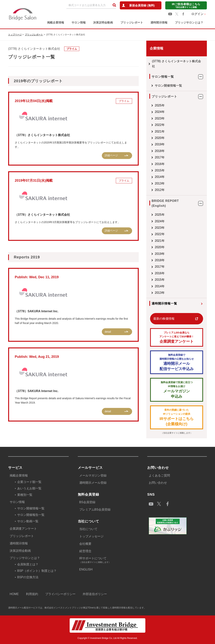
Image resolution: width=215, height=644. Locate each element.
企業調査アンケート (177, 337)
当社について (88, 529)
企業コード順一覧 (29, 482)
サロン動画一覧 (28, 521)
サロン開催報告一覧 (31, 515)
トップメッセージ (91, 536)
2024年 (160, 112)
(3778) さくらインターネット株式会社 (176, 64)
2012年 (160, 190)
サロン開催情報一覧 (168, 86)
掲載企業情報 (56, 22)
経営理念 (85, 551)
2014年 (160, 177)
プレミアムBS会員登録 (95, 510)
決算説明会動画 (103, 22)
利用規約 (32, 594)
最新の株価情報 (164, 319)
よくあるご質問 (159, 475)
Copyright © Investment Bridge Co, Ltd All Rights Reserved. (108, 638)
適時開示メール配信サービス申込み (177, 362)
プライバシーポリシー (60, 594)
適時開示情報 (159, 22)
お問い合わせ (158, 483)
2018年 (160, 151)
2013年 (160, 183)
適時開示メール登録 (93, 483)
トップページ (15, 35)
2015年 (160, 170)
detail (108, 332)
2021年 (160, 131)
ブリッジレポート (132, 22)
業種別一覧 (25, 495)
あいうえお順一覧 (29, 488)
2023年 (160, 118)
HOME (14, 594)
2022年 (160, 125)
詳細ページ (111, 155)
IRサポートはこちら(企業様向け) (177, 417)
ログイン (197, 14)
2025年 (160, 105)
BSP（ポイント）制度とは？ (37, 571)
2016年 (160, 164)
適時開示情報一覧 (164, 303)
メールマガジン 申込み (177, 389)
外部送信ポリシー (95, 594)
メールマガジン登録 (93, 475)
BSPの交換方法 (28, 577)
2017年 (160, 157)
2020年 (160, 138)
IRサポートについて (109, 560)
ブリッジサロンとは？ (189, 22)
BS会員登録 (87, 502)
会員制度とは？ (28, 564)
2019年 (160, 144)
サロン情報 (79, 22)
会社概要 (85, 544)
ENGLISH (86, 569)
